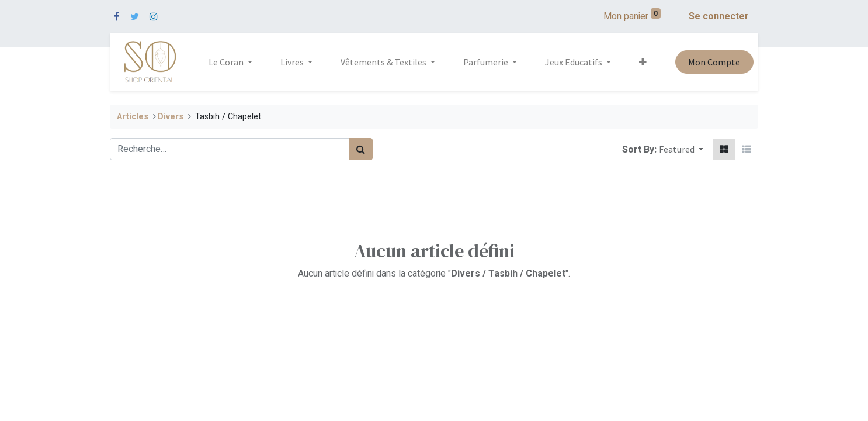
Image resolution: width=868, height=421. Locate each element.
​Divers (171, 117)
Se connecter (719, 16)
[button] (643, 62)
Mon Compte (714, 62)
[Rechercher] (361, 149)
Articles (133, 117)
